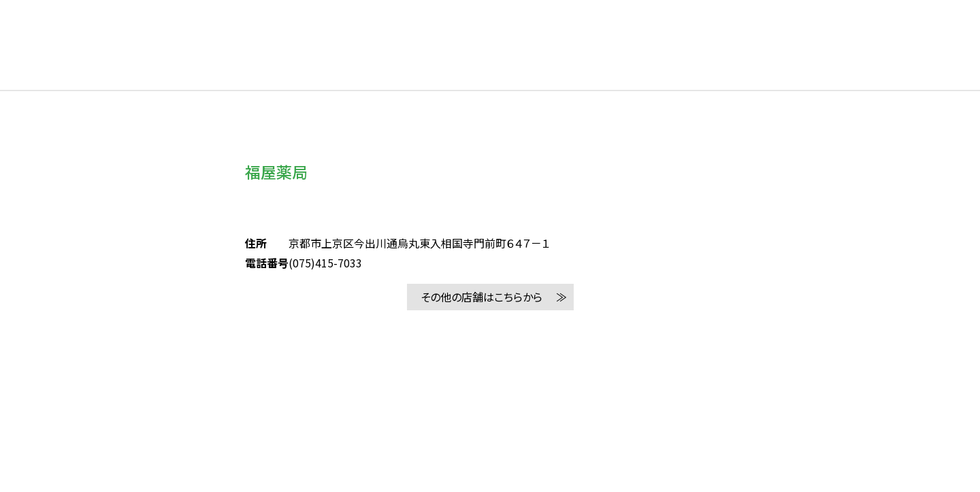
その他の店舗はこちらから (481, 297)
